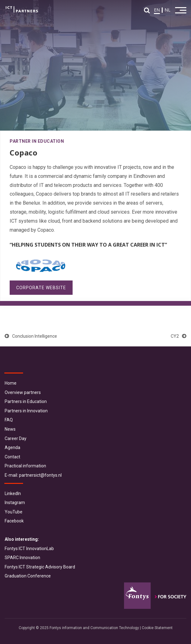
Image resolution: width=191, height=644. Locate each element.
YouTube (14, 512)
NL (167, 10)
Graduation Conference (28, 576)
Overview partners (23, 392)
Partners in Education (26, 401)
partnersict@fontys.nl (40, 475)
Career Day (16, 438)
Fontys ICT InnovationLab (29, 549)
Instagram (15, 503)
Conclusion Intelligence (31, 336)
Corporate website (41, 288)
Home (11, 383)
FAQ (9, 420)
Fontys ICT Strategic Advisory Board (40, 567)
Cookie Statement (157, 628)
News (10, 429)
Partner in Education (37, 141)
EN (157, 10)
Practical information (25, 466)
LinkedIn (13, 493)
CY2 (179, 336)
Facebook (14, 521)
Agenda (12, 447)
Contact (12, 457)
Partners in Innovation (26, 411)
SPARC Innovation (22, 558)
